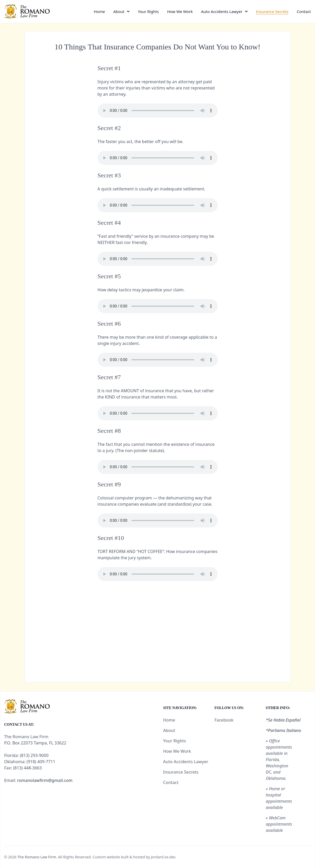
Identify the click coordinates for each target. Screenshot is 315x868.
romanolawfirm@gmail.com (45, 780)
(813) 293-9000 (34, 755)
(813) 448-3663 (27, 768)
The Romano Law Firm (37, 857)
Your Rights (148, 11)
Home (99, 11)
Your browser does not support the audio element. (158, 111)
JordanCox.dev (163, 857)
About (119, 11)
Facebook (224, 720)
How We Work (180, 11)
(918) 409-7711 (41, 762)
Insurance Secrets (272, 11)
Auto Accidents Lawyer (222, 11)
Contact (304, 11)
